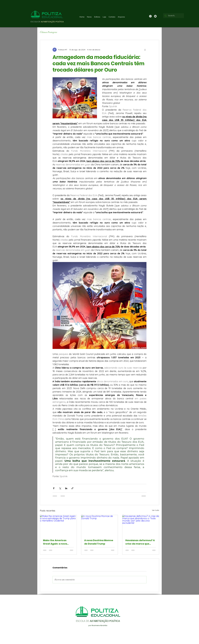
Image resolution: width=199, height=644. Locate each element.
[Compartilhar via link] (72, 488)
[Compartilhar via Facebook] (54, 488)
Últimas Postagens (48, 32)
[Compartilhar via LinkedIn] (66, 488)
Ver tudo (156, 510)
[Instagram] (150, 16)
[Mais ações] (145, 50)
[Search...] (173, 16)
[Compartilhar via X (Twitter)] (60, 488)
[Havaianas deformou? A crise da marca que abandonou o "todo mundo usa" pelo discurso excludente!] (141, 525)
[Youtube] (155, 16)
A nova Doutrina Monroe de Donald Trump (99, 542)
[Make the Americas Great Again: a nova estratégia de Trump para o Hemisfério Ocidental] (58, 525)
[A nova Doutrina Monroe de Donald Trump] (100, 525)
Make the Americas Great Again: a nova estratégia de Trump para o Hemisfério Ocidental (56, 542)
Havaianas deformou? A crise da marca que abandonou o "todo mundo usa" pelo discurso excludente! (140, 542)
